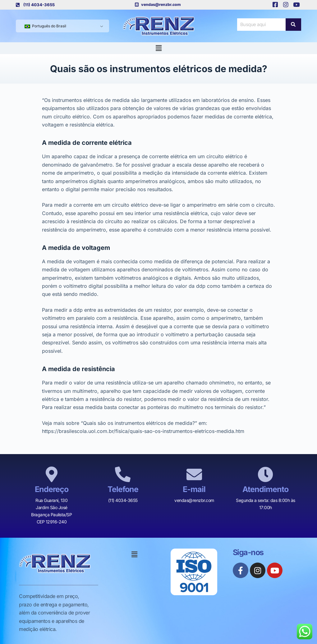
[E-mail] (194, 474)
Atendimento (265, 489)
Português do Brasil (45, 26)
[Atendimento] (265, 474)
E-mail (194, 489)
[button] (158, 48)
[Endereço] (52, 474)
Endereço (52, 489)
